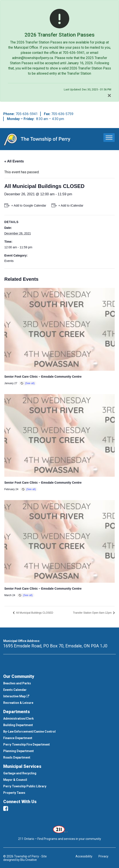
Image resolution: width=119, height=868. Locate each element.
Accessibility (84, 856)
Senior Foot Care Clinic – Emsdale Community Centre (43, 377)
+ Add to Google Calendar (29, 205)
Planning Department (18, 751)
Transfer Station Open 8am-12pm (93, 613)
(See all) (30, 383)
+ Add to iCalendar (71, 205)
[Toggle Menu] (109, 137)
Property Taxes (14, 793)
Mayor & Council (15, 780)
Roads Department (17, 757)
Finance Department (18, 738)
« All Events (14, 161)
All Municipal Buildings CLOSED (34, 613)
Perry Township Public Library (25, 786)
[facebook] (6, 809)
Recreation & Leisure (18, 703)
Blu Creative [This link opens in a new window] (29, 860)
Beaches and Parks (17, 683)
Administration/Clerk (18, 719)
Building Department (18, 725)
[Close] (109, 95)
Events (9, 261)
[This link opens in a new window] (60, 829)
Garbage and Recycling (20, 773)
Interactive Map (16, 696)
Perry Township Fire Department (27, 744)
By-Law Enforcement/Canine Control (29, 732)
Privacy (103, 856)
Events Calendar (15, 690)
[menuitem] (59, 683)
